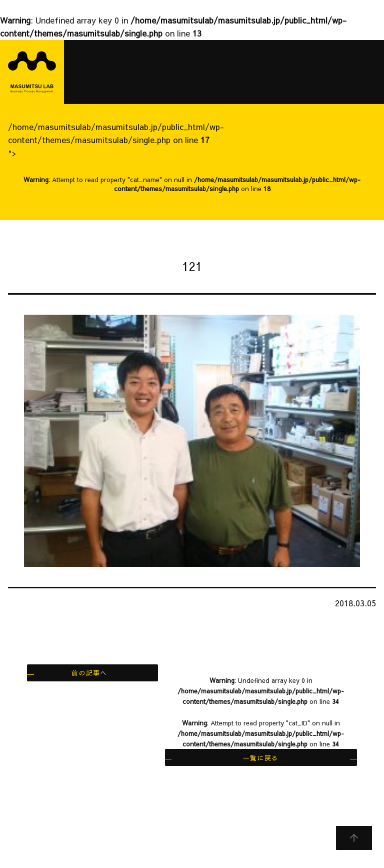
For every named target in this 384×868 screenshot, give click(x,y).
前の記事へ (89, 673)
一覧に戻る (261, 758)
